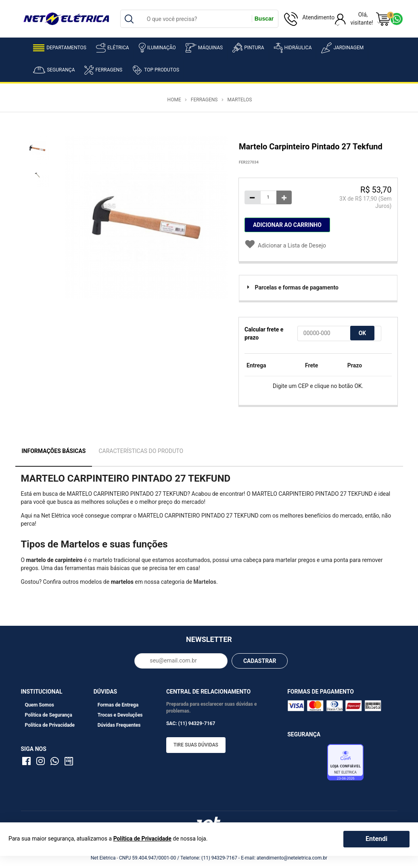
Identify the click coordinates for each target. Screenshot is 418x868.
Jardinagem (342, 48)
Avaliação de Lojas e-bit (306, 764)
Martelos (240, 100)
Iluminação (157, 48)
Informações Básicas (54, 451)
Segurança (54, 70)
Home (174, 100)
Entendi (376, 839)
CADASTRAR (260, 661)
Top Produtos (156, 70)
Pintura (248, 48)
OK (363, 333)
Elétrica (113, 48)
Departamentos (60, 48)
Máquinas (204, 48)
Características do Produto (141, 451)
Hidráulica (293, 48)
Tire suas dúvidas (196, 745)
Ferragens (103, 70)
